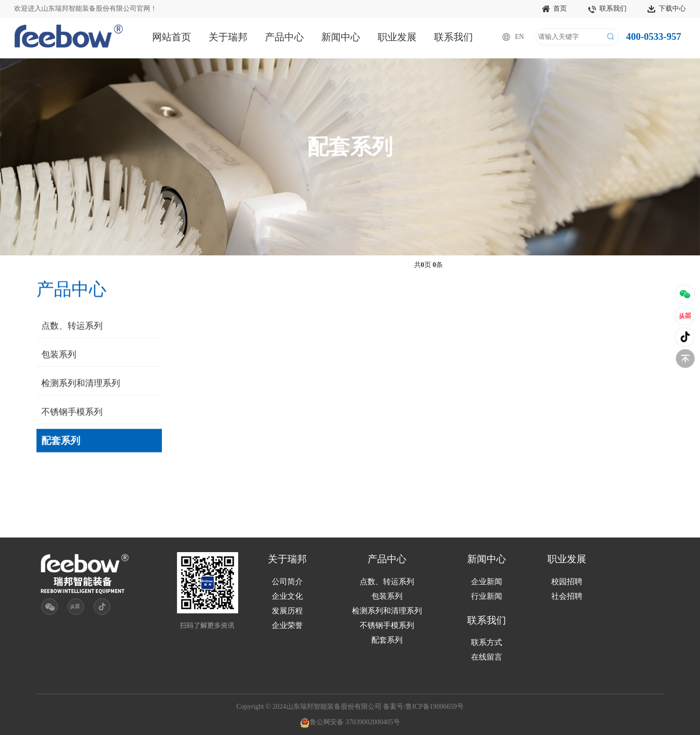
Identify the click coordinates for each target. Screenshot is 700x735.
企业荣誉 (287, 625)
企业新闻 (487, 582)
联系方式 (487, 642)
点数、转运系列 (72, 327)
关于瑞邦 (228, 37)
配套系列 (61, 442)
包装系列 (59, 356)
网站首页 (172, 37)
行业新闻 (487, 596)
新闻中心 (341, 37)
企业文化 (287, 596)
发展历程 (287, 611)
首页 (554, 9)
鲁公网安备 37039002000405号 (350, 722)
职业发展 (397, 37)
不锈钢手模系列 (72, 413)
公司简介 (287, 582)
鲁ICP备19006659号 (435, 707)
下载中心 (667, 9)
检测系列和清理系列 (81, 384)
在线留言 (487, 657)
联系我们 (607, 9)
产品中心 (284, 37)
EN (519, 37)
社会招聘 (567, 596)
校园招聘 (567, 582)
